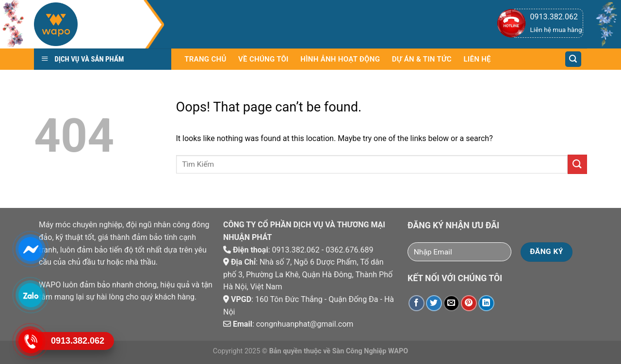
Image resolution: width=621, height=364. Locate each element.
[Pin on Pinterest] (469, 303)
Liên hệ (477, 59)
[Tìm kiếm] (573, 59)
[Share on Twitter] (434, 303)
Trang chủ (205, 59)
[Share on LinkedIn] (486, 303)
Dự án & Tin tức (422, 59)
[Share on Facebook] (417, 303)
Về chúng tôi (263, 59)
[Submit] (577, 164)
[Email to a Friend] (451, 303)
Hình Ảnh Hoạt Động (340, 59)
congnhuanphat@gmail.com (305, 324)
